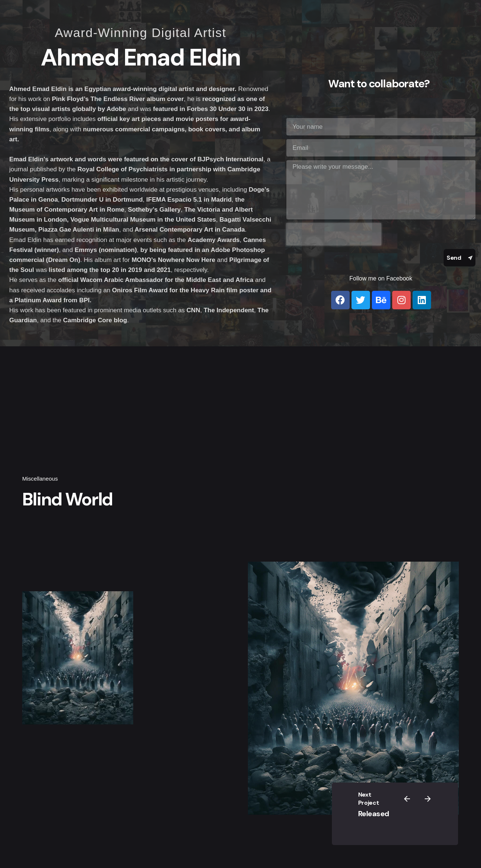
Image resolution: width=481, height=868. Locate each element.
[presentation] (334, 234)
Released (393, 813)
